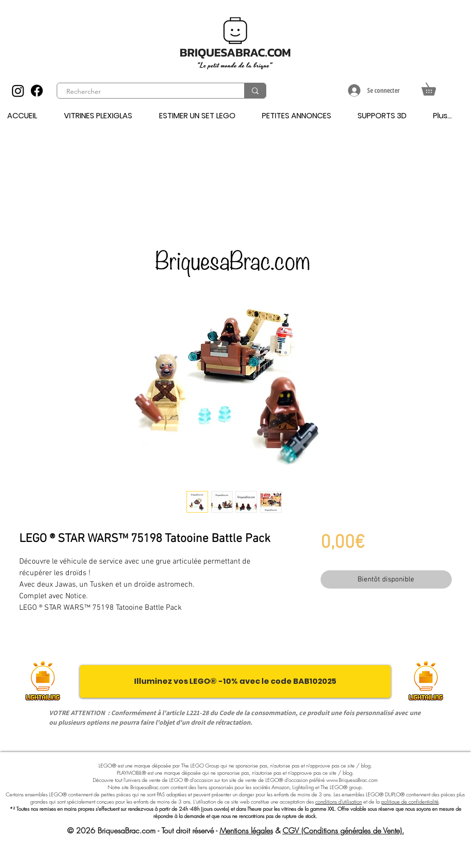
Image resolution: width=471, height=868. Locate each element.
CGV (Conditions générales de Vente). (343, 830)
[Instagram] (18, 91)
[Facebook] (37, 91)
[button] (435, 87)
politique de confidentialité (410, 801)
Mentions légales (246, 830)
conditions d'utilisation (339, 801)
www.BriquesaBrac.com (352, 780)
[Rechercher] (145, 92)
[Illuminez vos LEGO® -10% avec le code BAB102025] (235, 681)
